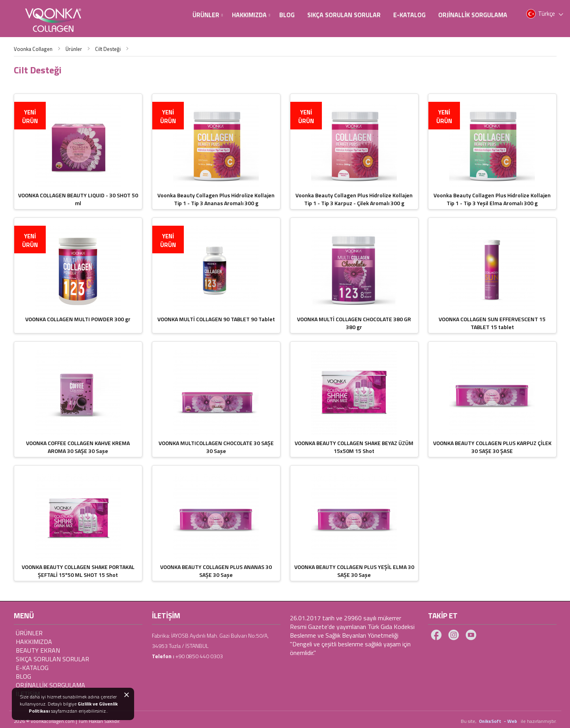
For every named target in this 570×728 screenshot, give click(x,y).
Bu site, (469, 721)
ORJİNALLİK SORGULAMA (50, 685)
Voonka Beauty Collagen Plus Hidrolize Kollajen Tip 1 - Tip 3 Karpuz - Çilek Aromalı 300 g (354, 199)
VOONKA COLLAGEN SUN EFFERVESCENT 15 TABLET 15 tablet (492, 323)
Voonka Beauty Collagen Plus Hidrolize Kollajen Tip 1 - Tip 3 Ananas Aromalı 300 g (216, 199)
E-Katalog (409, 15)
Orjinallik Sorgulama (473, 15)
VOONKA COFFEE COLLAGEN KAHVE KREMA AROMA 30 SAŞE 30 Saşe (78, 447)
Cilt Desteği (108, 49)
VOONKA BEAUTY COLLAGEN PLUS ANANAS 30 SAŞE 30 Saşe (216, 571)
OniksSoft (491, 721)
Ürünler (208, 15)
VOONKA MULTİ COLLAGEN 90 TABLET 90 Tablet (216, 319)
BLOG (287, 15)
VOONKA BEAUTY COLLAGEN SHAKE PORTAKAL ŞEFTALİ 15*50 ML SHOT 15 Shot (78, 571)
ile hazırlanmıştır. (539, 721)
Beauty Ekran (38, 650)
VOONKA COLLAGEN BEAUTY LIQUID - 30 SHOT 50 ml (78, 199)
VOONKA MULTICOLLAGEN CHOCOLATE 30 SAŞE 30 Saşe (216, 447)
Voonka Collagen (33, 49)
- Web (512, 721)
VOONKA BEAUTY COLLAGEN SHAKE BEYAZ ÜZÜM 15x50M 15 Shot (354, 447)
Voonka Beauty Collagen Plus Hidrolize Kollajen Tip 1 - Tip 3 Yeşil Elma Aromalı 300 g (492, 199)
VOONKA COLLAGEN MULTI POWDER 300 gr (78, 319)
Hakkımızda (251, 15)
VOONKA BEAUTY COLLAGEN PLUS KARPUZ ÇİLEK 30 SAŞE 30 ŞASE (492, 447)
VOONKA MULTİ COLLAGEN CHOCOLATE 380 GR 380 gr (354, 323)
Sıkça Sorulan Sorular (344, 15)
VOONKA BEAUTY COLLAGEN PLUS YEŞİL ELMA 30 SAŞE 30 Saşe (354, 571)
